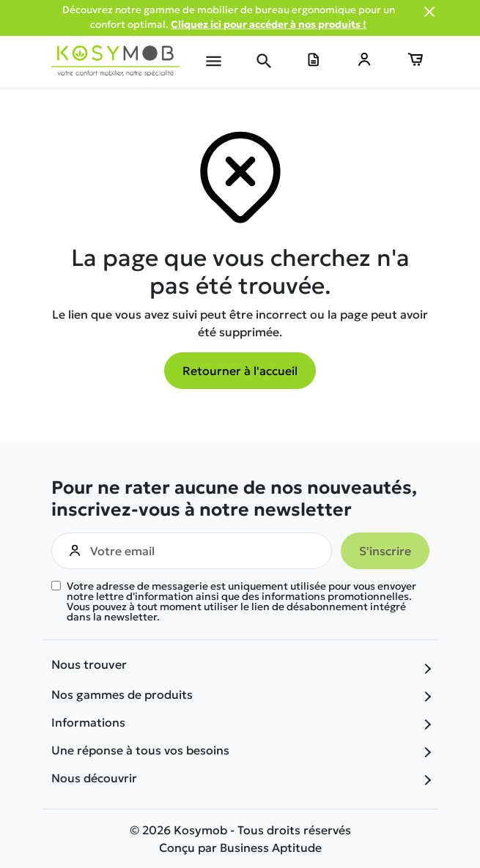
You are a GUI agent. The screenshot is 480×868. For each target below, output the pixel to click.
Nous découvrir (94, 778)
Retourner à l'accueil (240, 371)
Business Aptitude (271, 847)
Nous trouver (89, 665)
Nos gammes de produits (122, 694)
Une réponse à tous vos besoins (140, 750)
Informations (88, 722)
